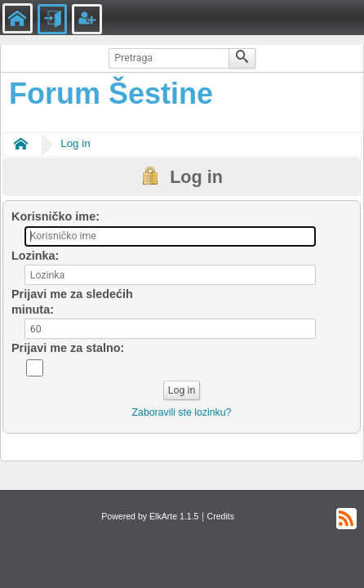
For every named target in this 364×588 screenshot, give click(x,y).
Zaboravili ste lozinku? (182, 412)
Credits (221, 516)
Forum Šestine (111, 94)
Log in (75, 143)
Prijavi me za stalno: (68, 348)
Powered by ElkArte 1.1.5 (150, 516)
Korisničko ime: (55, 216)
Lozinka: (35, 256)
